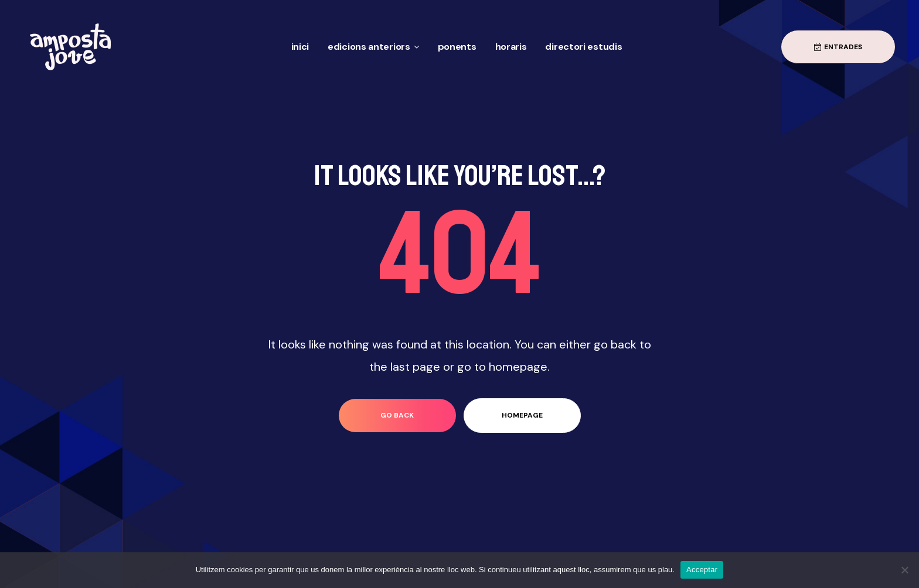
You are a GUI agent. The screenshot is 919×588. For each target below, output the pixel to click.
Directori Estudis (583, 47)
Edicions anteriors (373, 47)
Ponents (457, 47)
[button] (838, 47)
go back (397, 415)
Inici (300, 47)
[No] (904, 570)
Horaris (511, 47)
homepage (522, 415)
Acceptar (702, 570)
